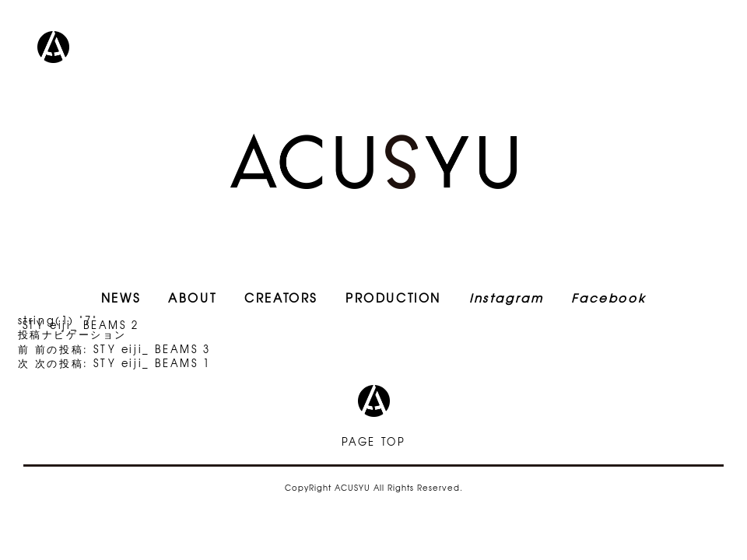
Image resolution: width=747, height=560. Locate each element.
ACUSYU (373, 161)
